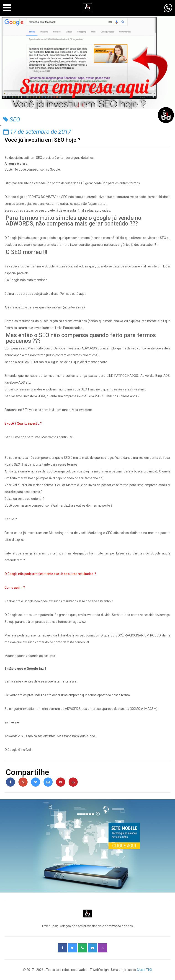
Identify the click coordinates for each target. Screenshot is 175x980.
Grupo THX (144, 970)
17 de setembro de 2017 (37, 132)
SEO (12, 119)
